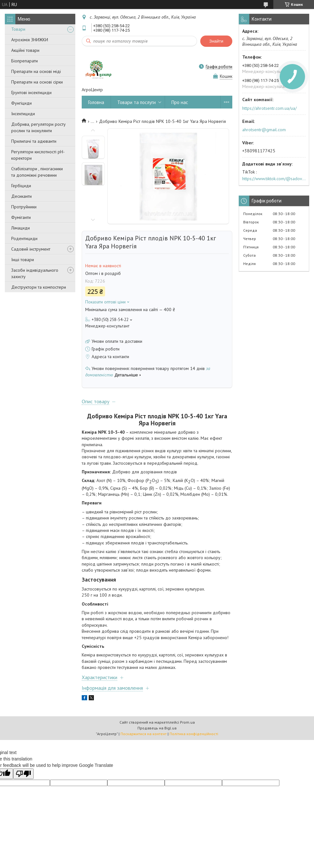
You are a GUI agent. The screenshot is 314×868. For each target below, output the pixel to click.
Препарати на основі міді (36, 71)
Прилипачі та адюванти (34, 141)
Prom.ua (187, 722)
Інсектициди (23, 114)
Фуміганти (21, 217)
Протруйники (24, 207)
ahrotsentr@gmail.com (264, 130)
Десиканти (21, 196)
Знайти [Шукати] (216, 41)
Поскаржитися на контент (144, 734)
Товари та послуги (136, 102)
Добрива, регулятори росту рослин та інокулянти (38, 127)
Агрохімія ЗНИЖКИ (30, 40)
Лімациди (21, 228)
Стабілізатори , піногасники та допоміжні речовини (37, 172)
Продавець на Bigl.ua (157, 728)
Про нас (180, 102)
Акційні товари (25, 50)
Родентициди (24, 238)
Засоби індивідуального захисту (35, 273)
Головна (96, 102)
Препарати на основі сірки (37, 82)
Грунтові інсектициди (31, 92)
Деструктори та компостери (39, 287)
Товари (18, 29)
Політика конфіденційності (194, 734)
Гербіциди (21, 186)
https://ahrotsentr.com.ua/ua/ (269, 108)
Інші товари (23, 260)
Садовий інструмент (31, 249)
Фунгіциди (21, 103)
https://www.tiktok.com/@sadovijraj (274, 179)
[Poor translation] (23, 774)
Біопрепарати (25, 61)
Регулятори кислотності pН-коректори (38, 155)
